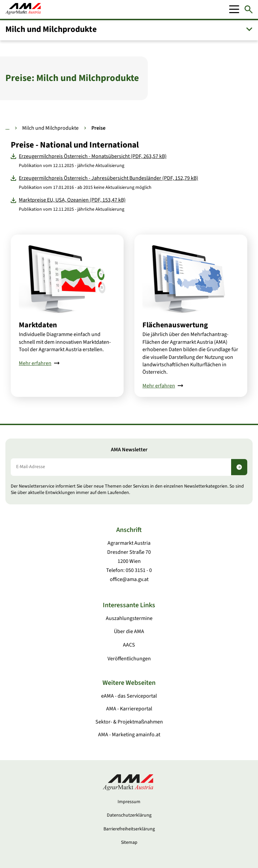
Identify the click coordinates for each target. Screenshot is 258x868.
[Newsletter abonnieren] (239, 467)
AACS (129, 645)
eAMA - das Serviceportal (129, 696)
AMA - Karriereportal (129, 709)
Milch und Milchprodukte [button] (51, 29)
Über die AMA (129, 631)
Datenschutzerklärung (129, 815)
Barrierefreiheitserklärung (129, 829)
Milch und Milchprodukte (50, 128)
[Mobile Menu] (234, 9)
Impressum (129, 802)
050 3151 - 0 (139, 570)
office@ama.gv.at (129, 579)
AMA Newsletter (129, 450)
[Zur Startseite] (23, 9)
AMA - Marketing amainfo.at (129, 735)
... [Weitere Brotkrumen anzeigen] (7, 128)
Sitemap (129, 842)
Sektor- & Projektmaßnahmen (129, 722)
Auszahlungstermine (129, 618)
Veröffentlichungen (129, 659)
